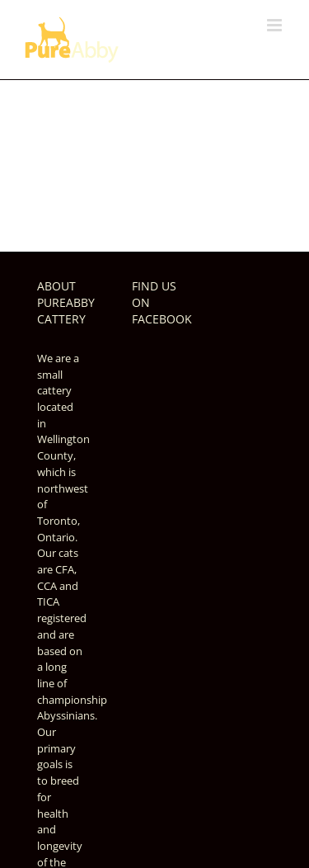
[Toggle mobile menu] (276, 25)
